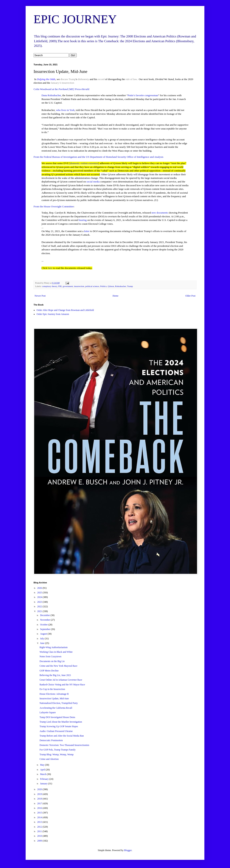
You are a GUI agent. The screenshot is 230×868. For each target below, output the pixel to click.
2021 (40, 611)
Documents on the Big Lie (52, 661)
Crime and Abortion (49, 759)
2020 (40, 789)
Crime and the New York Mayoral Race (58, 666)
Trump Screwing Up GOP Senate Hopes (59, 726)
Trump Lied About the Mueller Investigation (61, 722)
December (45, 615)
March (43, 774)
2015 (40, 813)
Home (115, 296)
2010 (40, 836)
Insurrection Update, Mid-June (54, 699)
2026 (40, 588)
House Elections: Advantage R (54, 694)
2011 (40, 831)
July (42, 639)
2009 (40, 841)
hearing (83, 220)
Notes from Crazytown (50, 656)
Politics (103, 286)
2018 (40, 799)
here (50, 268)
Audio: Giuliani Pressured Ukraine (56, 731)
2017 (40, 803)
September (45, 629)
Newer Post (40, 296)
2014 (40, 817)
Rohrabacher (121, 286)
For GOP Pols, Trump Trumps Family (58, 750)
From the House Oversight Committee (54, 206)
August (44, 634)
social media (93, 182)
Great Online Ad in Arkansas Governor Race (61, 680)
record (101, 79)
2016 (40, 808)
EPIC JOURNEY (75, 19)
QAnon (111, 286)
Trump (72, 79)
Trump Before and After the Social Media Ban (62, 736)
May (43, 765)
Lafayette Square (48, 712)
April (43, 770)
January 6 (56, 83)
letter (87, 231)
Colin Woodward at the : (62, 89)
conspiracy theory (49, 286)
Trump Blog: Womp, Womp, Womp (57, 754)
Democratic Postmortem (51, 740)
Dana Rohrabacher (51, 95)
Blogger (128, 850)
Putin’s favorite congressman (143, 95)
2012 (40, 827)
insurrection (68, 83)
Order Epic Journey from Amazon (53, 314)
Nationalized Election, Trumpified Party (59, 703)
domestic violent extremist (84, 163)
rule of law (131, 79)
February (45, 779)
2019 (40, 794)
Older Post (190, 296)
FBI (60, 286)
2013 (40, 822)
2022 (40, 606)
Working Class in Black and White (56, 652)
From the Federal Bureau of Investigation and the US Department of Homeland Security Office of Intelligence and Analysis (98, 157)
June (43, 643)
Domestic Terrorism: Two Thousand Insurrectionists (64, 745)
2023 (40, 602)
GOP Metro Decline (49, 671)
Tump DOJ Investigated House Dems (57, 717)
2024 (40, 597)
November (45, 620)
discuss (64, 79)
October (44, 625)
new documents (160, 213)
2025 (40, 593)
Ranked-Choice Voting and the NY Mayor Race (62, 685)
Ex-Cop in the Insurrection (52, 689)
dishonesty (83, 79)
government (68, 286)
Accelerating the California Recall (56, 708)
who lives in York (65, 110)
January (44, 784)
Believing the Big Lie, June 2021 (55, 675)
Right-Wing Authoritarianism (54, 647)
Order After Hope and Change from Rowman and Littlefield (65, 310)
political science (92, 286)
